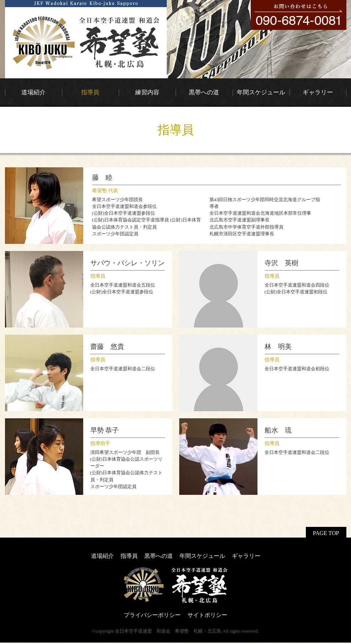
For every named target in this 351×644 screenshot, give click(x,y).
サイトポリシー (207, 615)
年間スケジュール (202, 556)
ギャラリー (246, 556)
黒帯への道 (159, 556)
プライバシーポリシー (152, 615)
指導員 (129, 556)
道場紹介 (102, 556)
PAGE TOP (326, 533)
